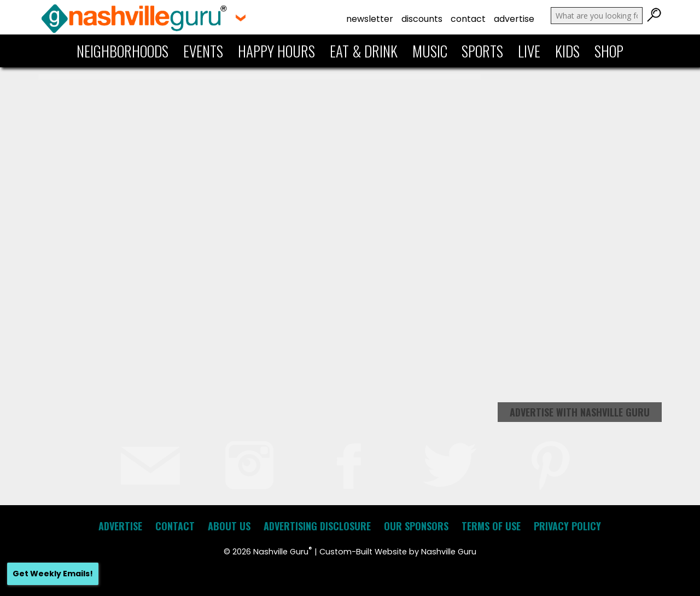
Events (203, 51)
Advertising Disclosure (317, 526)
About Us (229, 526)
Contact (468, 19)
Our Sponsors (416, 526)
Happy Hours (276, 51)
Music (430, 51)
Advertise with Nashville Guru (580, 412)
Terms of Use (491, 526)
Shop (609, 51)
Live (529, 51)
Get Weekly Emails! (53, 574)
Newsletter (370, 19)
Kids (567, 51)
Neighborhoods (122, 51)
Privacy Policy (567, 526)
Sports (482, 51)
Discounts (422, 19)
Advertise (514, 19)
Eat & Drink (364, 51)
